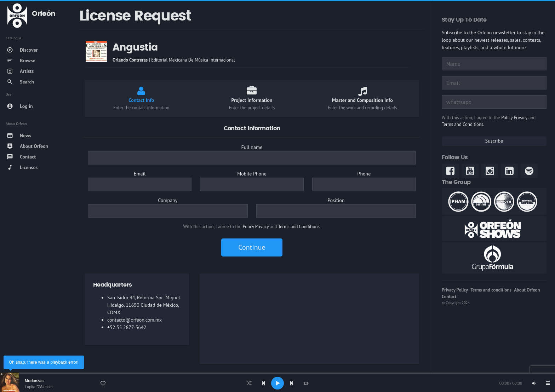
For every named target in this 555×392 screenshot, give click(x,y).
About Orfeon (527, 290)
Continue (252, 247)
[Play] (277, 383)
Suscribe (494, 141)
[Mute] (534, 383)
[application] (277, 383)
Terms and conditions (491, 290)
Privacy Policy (455, 290)
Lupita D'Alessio (39, 387)
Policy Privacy (256, 227)
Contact (449, 297)
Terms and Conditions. (299, 227)
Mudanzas (34, 381)
